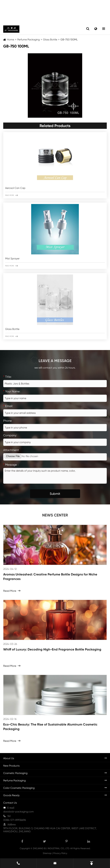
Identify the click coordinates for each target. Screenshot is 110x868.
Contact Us (10, 803)
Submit (55, 494)
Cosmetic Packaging (15, 773)
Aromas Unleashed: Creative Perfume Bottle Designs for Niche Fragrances (50, 577)
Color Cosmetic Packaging (19, 788)
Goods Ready (11, 795)
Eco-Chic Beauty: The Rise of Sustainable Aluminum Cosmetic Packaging (50, 727)
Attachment (11, 450)
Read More (11, 195)
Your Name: (12, 391)
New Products (11, 766)
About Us (9, 758)
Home (10, 40)
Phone (8, 421)
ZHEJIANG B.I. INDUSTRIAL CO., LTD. (51, 848)
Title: (7, 377)
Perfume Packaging (29, 40)
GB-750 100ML (69, 40)
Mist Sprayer (12, 259)
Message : (11, 465)
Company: (10, 435)
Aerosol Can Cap (15, 188)
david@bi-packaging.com (18, 812)
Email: (8, 406)
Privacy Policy (60, 853)
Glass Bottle (50, 40)
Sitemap (47, 853)
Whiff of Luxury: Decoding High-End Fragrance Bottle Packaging (52, 649)
